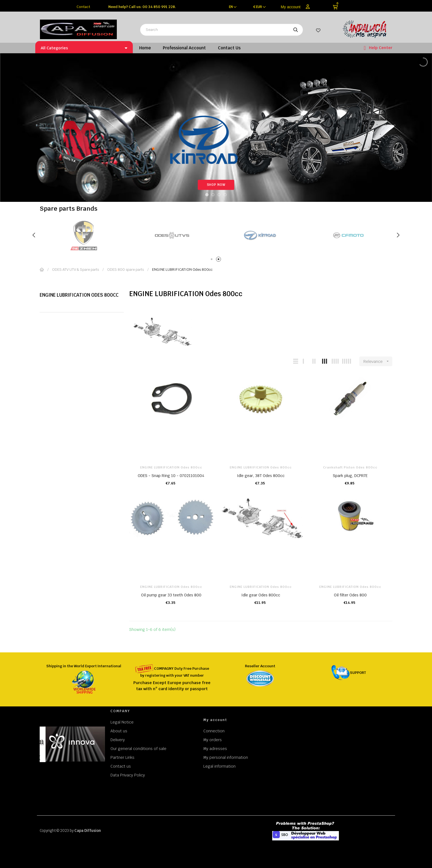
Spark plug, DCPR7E (350, 476)
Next (398, 235)
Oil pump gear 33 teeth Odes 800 (171, 595)
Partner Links (122, 757)
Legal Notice (122, 722)
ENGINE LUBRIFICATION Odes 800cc (79, 295)
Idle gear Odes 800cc (261, 595)
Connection (214, 731)
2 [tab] (219, 260)
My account (291, 7)
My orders (213, 740)
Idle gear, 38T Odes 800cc (261, 476)
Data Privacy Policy (128, 775)
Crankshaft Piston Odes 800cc (350, 467)
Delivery (118, 740)
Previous (34, 235)
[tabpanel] (93, 235)
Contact (83, 7)
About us (119, 731)
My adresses (215, 749)
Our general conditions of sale (138, 749)
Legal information (219, 766)
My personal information (226, 757)
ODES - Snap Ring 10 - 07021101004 (171, 476)
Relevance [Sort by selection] (378, 361)
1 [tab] (213, 260)
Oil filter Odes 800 (350, 595)
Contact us (121, 766)
